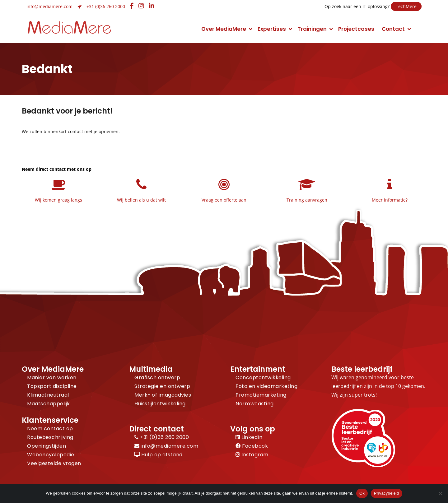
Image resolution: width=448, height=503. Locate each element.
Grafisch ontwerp (157, 377)
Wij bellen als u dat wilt (141, 200)
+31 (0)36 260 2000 (106, 6)
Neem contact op (50, 428)
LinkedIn (249, 437)
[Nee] (440, 493)
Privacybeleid (387, 493)
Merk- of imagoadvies (163, 395)
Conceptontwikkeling (263, 377)
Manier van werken (52, 377)
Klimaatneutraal (48, 395)
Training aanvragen (307, 200)
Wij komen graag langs (58, 200)
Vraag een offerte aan (224, 200)
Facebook (252, 446)
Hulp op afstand (159, 455)
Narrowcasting (255, 404)
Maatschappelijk (49, 404)
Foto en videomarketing (266, 386)
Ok (362, 493)
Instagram (252, 455)
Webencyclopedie (51, 455)
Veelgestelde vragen (54, 463)
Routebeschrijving (50, 437)
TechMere (406, 6)
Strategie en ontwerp (162, 386)
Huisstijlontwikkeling (160, 404)
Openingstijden (47, 446)
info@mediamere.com (49, 6)
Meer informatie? (390, 200)
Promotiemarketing (261, 395)
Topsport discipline (52, 386)
